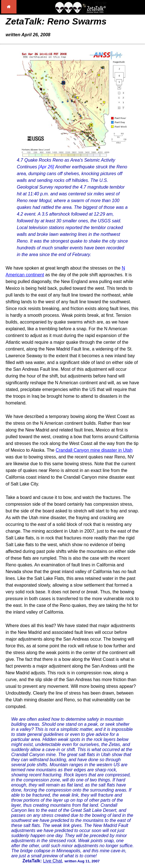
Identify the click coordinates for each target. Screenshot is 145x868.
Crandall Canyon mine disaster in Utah (94, 450)
